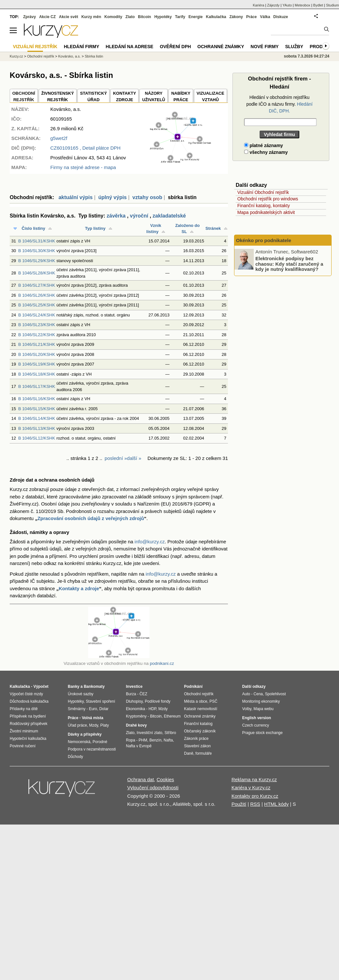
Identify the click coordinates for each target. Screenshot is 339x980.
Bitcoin (144, 17)
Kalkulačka (216, 17)
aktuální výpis (76, 197)
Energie (196, 17)
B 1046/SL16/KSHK (36, 399)
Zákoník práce (196, 739)
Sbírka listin (94, 56)
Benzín (155, 740)
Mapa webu (263, 709)
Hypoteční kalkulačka (28, 739)
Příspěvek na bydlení (28, 716)
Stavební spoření (101, 701)
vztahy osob (147, 197)
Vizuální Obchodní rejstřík (263, 192)
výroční (139, 216)
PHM (143, 740)
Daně (189, 753)
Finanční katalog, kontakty (264, 206)
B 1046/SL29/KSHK (36, 261)
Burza (131, 694)
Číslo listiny (33, 228)
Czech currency (256, 725)
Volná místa (92, 718)
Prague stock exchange (262, 733)
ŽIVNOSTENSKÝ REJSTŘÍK (58, 96)
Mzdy (94, 725)
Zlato (130, 17)
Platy (105, 725)
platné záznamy (263, 145)
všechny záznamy (266, 152)
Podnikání (193, 687)
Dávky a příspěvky (85, 734)
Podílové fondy (157, 701)
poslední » (116, 458)
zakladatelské (169, 216)
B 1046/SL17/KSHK (36, 386)
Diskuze (281, 17)
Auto (246, 694)
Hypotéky (163, 17)
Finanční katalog (198, 724)
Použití (239, 804)
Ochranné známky (221, 47)
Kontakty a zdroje (79, 588)
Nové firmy (265, 47)
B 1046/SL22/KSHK (36, 335)
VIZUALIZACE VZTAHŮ (211, 96)
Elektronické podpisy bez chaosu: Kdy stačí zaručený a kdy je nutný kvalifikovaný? (289, 264)
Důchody (75, 757)
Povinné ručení (23, 746)
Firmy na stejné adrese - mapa (83, 167)
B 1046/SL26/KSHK (36, 295)
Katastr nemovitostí (201, 709)
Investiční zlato (149, 733)
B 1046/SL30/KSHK (36, 251)
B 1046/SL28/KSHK (36, 273)
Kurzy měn (91, 17)
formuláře (204, 753)
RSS (255, 804)
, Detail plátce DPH (86, 148)
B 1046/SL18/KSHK (36, 374)
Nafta (168, 740)
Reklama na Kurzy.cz (254, 779)
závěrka (116, 216)
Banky (74, 687)
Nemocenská (79, 742)
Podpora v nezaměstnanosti (92, 749)
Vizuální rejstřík (35, 47)
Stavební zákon (197, 746)
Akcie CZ (47, 17)
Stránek (213, 228)
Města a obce (196, 701)
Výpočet (41, 687)
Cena (258, 694)
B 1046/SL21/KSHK (36, 344)
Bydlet (318, 5)
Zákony (236, 17)
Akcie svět (69, 17)
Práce (252, 17)
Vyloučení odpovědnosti (153, 788)
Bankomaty (94, 687)
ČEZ (143, 694)
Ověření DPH (175, 47)
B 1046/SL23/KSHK (36, 325)
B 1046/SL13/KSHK (36, 428)
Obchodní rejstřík (41, 56)
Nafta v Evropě (139, 746)
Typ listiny (95, 228)
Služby (294, 47)
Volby (247, 709)
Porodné (100, 742)
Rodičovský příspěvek (29, 724)
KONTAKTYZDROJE (124, 96)
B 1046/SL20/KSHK (36, 354)
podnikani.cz (162, 663)
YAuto (287, 5)
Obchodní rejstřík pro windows (268, 199)
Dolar (104, 709)
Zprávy (30, 17)
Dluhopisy (134, 701)
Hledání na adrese (129, 47)
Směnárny (77, 709)
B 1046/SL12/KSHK (36, 438)
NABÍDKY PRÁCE (181, 96)
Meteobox (303, 5)
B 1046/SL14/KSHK (36, 418)
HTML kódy (276, 804)
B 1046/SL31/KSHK (36, 241)
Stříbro (170, 733)
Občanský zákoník (200, 731)
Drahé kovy (136, 725)
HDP (152, 709)
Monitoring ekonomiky (261, 701)
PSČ (214, 701)
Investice (134, 687)
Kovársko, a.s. (69, 56)
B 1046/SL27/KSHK (36, 285)
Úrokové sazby (81, 694)
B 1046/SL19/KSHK (36, 364)
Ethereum (172, 716)
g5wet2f (59, 138)
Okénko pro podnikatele (264, 240)
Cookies (165, 779)
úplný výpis (112, 197)
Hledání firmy (82, 47)
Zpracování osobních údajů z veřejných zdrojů (91, 518)
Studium (333, 5)
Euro (93, 709)
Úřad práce (77, 725)
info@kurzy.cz (150, 542)
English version (257, 718)
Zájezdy (273, 5)
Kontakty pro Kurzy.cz (255, 796)
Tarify (180, 17)
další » (134, 458)
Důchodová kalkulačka (29, 701)
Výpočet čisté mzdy (26, 694)
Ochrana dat (141, 779)
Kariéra (258, 5)
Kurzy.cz (16, 56)
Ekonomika (135, 709)
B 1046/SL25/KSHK (36, 305)
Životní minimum (24, 731)
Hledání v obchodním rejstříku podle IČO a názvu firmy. (279, 104)
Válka (265, 17)
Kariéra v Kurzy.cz (251, 788)
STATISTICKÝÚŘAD (93, 96)
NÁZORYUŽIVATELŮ (154, 96)
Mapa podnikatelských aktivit (266, 212)
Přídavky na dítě (24, 709)
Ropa (131, 740)
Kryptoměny (136, 716)
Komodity (113, 17)
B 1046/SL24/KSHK (36, 315)
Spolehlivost (276, 694)
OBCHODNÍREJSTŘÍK (24, 96)
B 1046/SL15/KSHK (36, 409)
